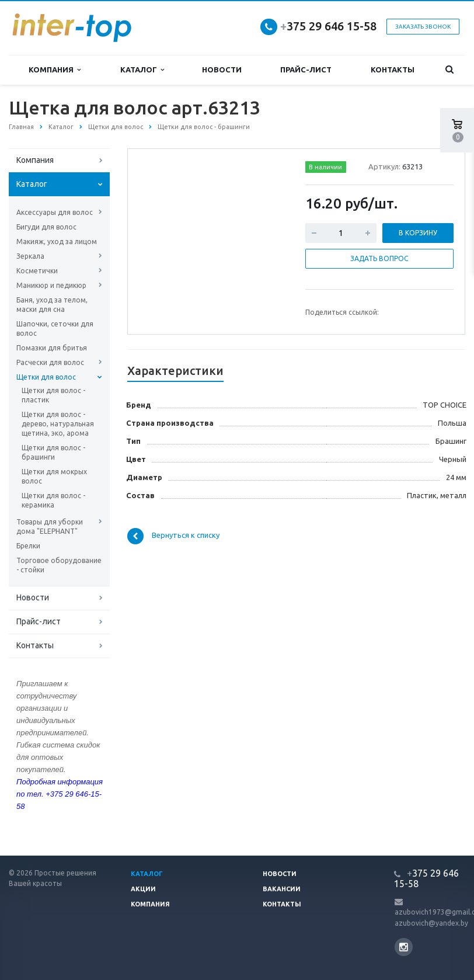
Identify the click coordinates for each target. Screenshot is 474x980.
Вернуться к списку (173, 536)
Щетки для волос (46, 377)
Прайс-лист (306, 69)
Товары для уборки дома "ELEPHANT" (50, 527)
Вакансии (282, 889)
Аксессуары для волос (55, 212)
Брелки (28, 546)
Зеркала (30, 256)
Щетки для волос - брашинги (53, 452)
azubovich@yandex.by (431, 923)
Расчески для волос (50, 362)
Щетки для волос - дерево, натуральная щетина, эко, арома (58, 424)
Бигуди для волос (46, 227)
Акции (143, 889)
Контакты (393, 69)
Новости (222, 69)
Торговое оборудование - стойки (59, 565)
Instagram (404, 947)
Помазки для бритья (52, 348)
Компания (55, 70)
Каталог (142, 70)
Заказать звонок (423, 27)
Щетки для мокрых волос (54, 476)
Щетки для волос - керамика (53, 500)
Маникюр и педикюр (51, 285)
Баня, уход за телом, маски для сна (52, 305)
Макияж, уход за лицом (57, 241)
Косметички (37, 271)
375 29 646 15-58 (328, 26)
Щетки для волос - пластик (53, 395)
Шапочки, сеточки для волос (55, 329)
